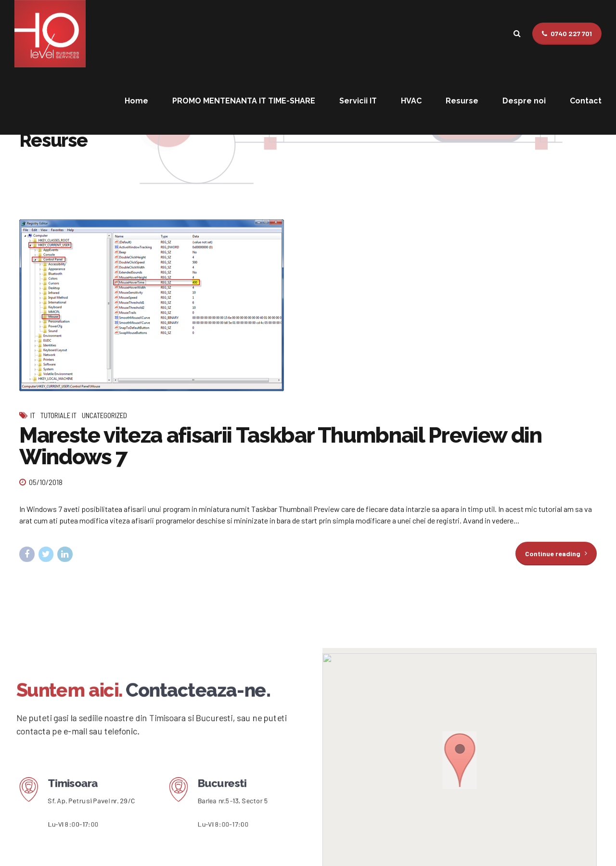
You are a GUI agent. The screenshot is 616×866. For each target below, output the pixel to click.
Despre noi (524, 101)
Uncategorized (104, 415)
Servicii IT (358, 101)
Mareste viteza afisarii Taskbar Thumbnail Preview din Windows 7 (280, 446)
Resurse (462, 101)
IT (33, 415)
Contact (586, 101)
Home (136, 101)
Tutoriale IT (58, 415)
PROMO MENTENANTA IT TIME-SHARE (244, 101)
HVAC (411, 101)
